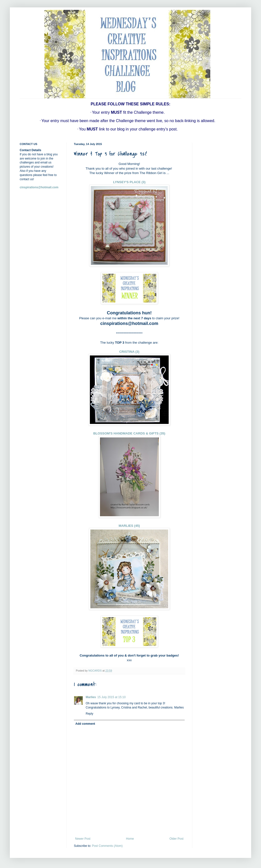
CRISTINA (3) (129, 352)
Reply (90, 714)
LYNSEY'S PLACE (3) (129, 182)
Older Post (176, 839)
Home (130, 839)
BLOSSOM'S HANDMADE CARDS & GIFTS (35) (129, 433)
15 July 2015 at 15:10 (111, 697)
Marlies (91, 697)
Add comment (85, 724)
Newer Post (83, 839)
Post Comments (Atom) (107, 846)
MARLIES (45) (129, 526)
